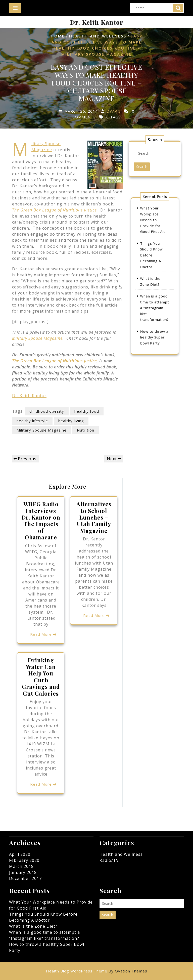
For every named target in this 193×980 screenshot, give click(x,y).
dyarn (113, 111)
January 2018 (23, 872)
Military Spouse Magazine (37, 338)
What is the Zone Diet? (33, 926)
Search (178, 6)
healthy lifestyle (32, 421)
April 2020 (20, 854)
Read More (41, 634)
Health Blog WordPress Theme (97, 971)
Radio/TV (109, 860)
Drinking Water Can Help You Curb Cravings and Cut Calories (41, 677)
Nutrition (86, 430)
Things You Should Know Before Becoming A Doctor (153, 262)
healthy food (87, 411)
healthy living (71, 421)
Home (58, 36)
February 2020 (24, 860)
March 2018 (21, 866)
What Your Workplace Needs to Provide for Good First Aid (154, 238)
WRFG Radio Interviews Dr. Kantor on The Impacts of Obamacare (41, 521)
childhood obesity (47, 411)
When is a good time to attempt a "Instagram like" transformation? (155, 297)
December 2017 (25, 878)
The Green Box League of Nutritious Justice (54, 361)
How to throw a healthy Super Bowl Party (154, 317)
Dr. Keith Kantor (97, 22)
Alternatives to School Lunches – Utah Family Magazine (94, 517)
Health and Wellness (98, 36)
